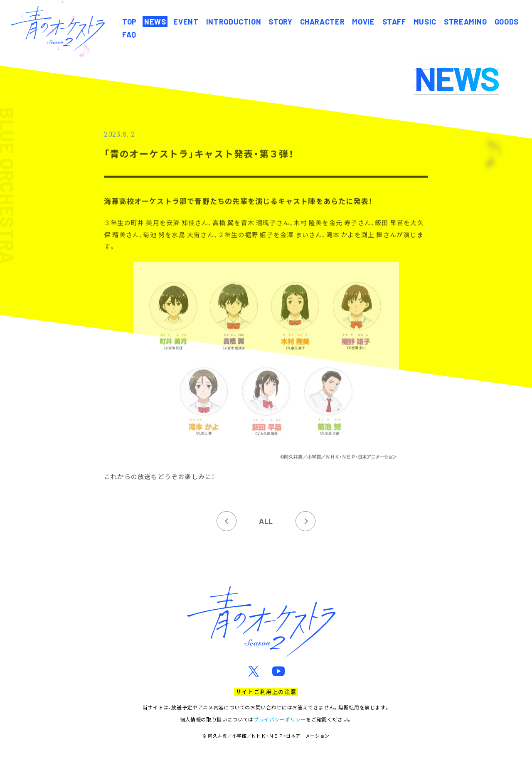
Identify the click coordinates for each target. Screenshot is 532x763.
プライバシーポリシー (280, 719)
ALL (266, 521)
